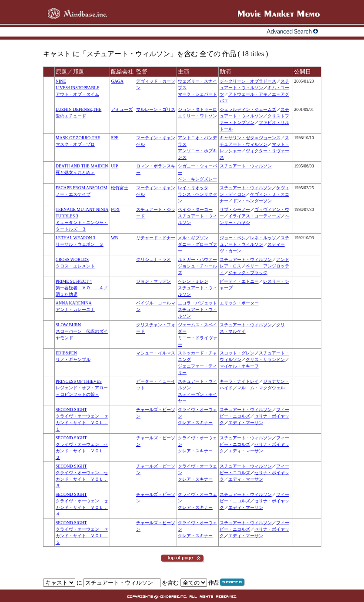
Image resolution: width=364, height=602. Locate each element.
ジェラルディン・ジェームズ (248, 109)
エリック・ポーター (239, 303)
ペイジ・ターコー (195, 209)
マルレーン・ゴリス (156, 109)
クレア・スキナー (195, 423)
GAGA (117, 81)
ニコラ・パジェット (197, 303)
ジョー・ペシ (233, 238)
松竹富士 (120, 188)
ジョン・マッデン (154, 281)
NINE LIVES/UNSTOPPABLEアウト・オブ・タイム (78, 88)
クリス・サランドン (265, 360)
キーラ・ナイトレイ (239, 381)
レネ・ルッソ (263, 238)
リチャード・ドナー (156, 238)
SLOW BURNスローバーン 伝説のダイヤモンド (82, 331)
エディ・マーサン (246, 423)
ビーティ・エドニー (239, 281)
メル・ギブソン (193, 238)
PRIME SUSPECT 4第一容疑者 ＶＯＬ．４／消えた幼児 (82, 288)
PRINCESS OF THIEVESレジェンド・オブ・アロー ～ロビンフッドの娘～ (84, 388)
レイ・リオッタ (193, 188)
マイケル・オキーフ (239, 366)
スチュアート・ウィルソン (246, 166)
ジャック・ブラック (248, 273)
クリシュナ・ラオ (154, 259)
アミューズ (122, 109)
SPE (115, 138)
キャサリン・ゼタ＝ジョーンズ (250, 138)
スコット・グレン (237, 353)
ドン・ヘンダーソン (252, 201)
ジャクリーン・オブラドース (248, 81)
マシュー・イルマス (156, 353)
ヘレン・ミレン (193, 281)
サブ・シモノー (235, 209)
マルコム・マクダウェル (261, 388)
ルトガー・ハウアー (197, 259)
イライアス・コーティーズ (254, 216)
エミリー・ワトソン (197, 116)
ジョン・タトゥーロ (197, 109)
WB (114, 238)
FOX (115, 209)
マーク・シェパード (197, 94)
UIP (114, 166)
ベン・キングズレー (197, 179)
